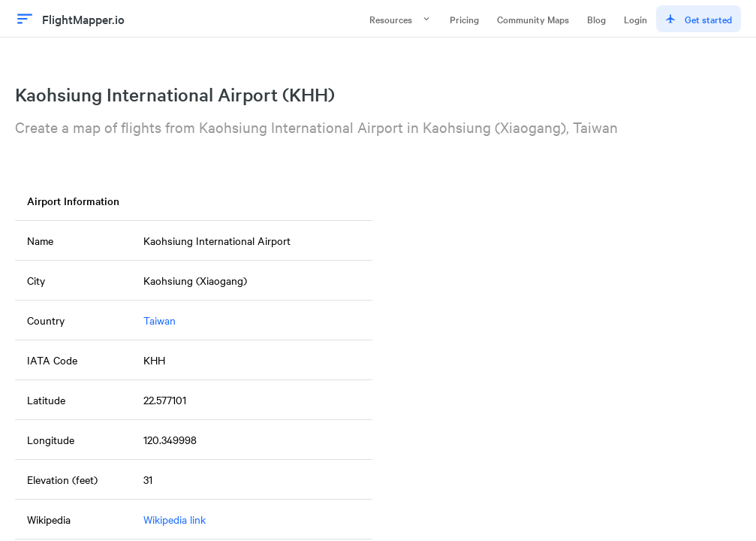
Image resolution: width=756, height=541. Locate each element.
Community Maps (533, 19)
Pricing (464, 19)
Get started (699, 19)
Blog (596, 19)
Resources (401, 19)
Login (636, 19)
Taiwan (160, 320)
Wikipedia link (175, 519)
